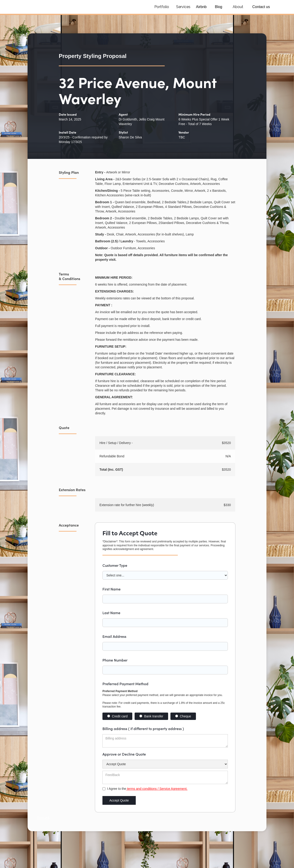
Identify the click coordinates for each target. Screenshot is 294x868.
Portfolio (162, 7)
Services (183, 7)
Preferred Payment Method (125, 684)
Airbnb (201, 7)
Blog (218, 7)
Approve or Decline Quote (124, 754)
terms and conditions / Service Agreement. (157, 789)
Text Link (43, 818)
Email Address (114, 636)
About (238, 7)
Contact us (261, 7)
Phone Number (115, 660)
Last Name (111, 613)
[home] (78, 7)
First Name (112, 589)
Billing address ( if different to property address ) (143, 728)
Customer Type (115, 565)
